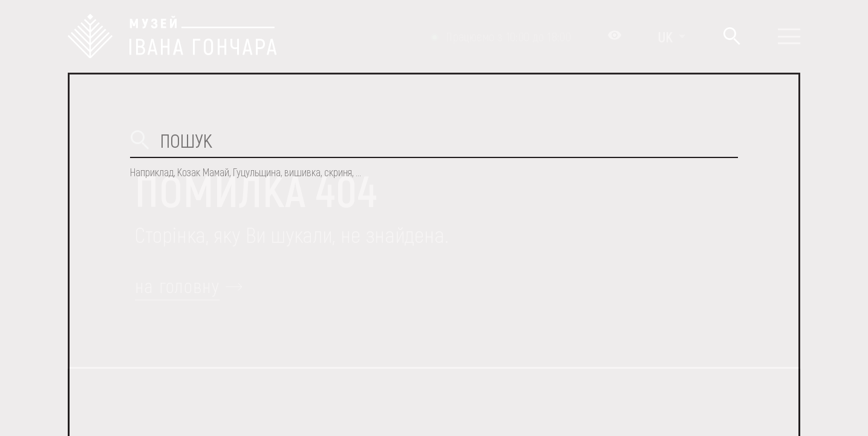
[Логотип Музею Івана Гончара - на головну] (172, 36)
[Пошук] (732, 37)
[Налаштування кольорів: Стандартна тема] (615, 36)
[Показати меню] (789, 36)
